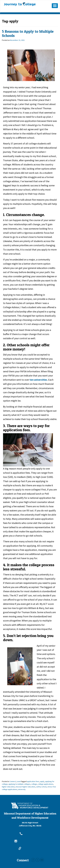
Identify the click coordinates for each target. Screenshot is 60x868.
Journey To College (20, 4)
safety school (41, 787)
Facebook (33, 860)
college (34, 784)
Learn (19, 781)
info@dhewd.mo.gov (30, 841)
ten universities (38, 380)
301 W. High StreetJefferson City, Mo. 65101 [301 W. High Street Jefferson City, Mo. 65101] (30, 824)
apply (42, 781)
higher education (8, 787)
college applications (46, 784)
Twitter (37, 860)
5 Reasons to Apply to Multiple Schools (28, 33)
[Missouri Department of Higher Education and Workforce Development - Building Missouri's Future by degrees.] (30, 806)
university (22, 789)
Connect (13, 781)
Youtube (42, 860)
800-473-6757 (30, 834)
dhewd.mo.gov (30, 849)
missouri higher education (25, 787)
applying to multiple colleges (19, 784)
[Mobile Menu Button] (55, 6)
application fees (33, 781)
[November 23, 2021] (17, 40)
